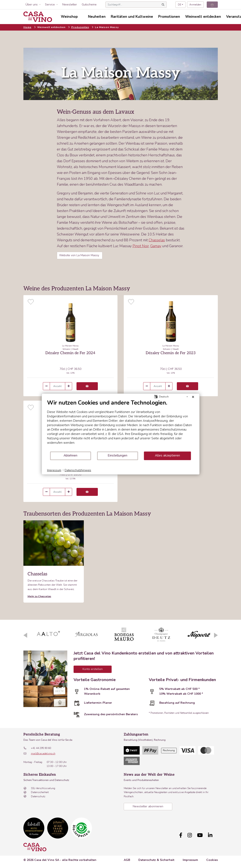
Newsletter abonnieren (148, 806)
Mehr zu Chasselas (39, 596)
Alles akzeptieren (167, 455)
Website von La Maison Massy (80, 255)
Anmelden (195, 5)
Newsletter (70, 5)
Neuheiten (97, 17)
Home (27, 27)
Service (50, 5)
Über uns (32, 5)
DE (180, 5)
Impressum (190, 860)
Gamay (156, 246)
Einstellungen (117, 455)
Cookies (212, 860)
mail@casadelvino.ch (43, 754)
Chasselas (157, 240)
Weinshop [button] (69, 17)
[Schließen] (193, 397)
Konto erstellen (93, 669)
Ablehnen (70, 455)
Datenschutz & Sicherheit (156, 860)
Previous (25, 635)
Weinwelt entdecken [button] (203, 17)
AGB (127, 860)
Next (216, 635)
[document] (120, 425)
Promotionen (169, 17)
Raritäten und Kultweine (132, 17)
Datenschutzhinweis (78, 470)
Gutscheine (89, 5)
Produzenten (80, 27)
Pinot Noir (141, 246)
